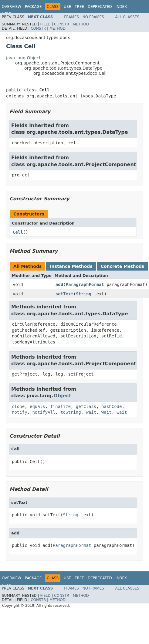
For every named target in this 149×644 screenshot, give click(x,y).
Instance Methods (71, 266)
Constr (62, 24)
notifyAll (44, 412)
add (59, 284)
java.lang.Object (23, 58)
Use (67, 7)
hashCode (112, 406)
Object (62, 396)
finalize (60, 406)
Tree (79, 7)
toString (71, 412)
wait (91, 412)
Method (81, 24)
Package (33, 7)
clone (18, 406)
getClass (86, 406)
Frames (71, 17)
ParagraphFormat (85, 284)
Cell (18, 232)
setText (64, 294)
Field (45, 24)
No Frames (93, 17)
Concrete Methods (123, 266)
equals (37, 406)
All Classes (127, 17)
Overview (12, 7)
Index (121, 7)
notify (20, 412)
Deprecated (100, 7)
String (84, 294)
